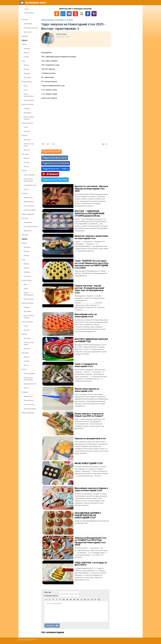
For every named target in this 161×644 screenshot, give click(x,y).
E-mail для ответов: (51, 596)
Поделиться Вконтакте (55, 158)
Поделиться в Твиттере (55, 180)
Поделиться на (55, 169)
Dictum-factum (62, 34)
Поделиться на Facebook (56, 163)
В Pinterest (52, 174)
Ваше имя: (48, 592)
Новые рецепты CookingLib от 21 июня (57, 20)
